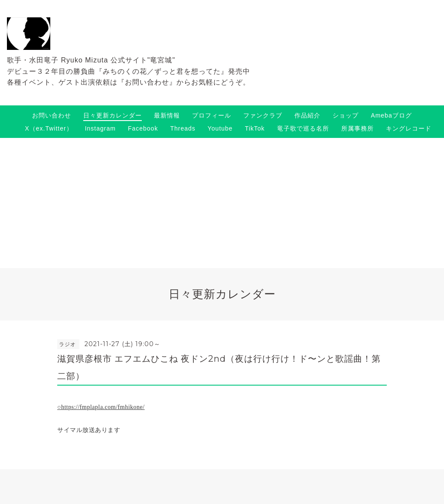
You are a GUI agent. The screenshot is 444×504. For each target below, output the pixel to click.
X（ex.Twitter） (49, 128)
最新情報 (167, 115)
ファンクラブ (263, 115)
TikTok (255, 128)
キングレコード (409, 128)
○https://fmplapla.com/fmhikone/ (101, 407)
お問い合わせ (52, 115)
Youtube (220, 128)
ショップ (346, 115)
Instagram (100, 128)
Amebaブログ (391, 115)
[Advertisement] (222, 203)
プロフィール (212, 115)
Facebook (143, 128)
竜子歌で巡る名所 (303, 128)
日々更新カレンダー (113, 115)
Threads (183, 128)
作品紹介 (307, 115)
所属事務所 (357, 128)
